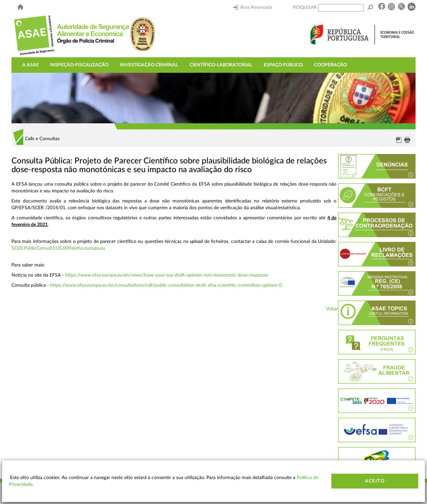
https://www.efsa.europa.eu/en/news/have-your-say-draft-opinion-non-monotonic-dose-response (166, 275)
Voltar (332, 309)
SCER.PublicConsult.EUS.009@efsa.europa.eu (58, 248)
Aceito (375, 481)
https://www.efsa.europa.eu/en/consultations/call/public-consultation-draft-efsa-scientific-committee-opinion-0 (166, 285)
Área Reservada (253, 7)
